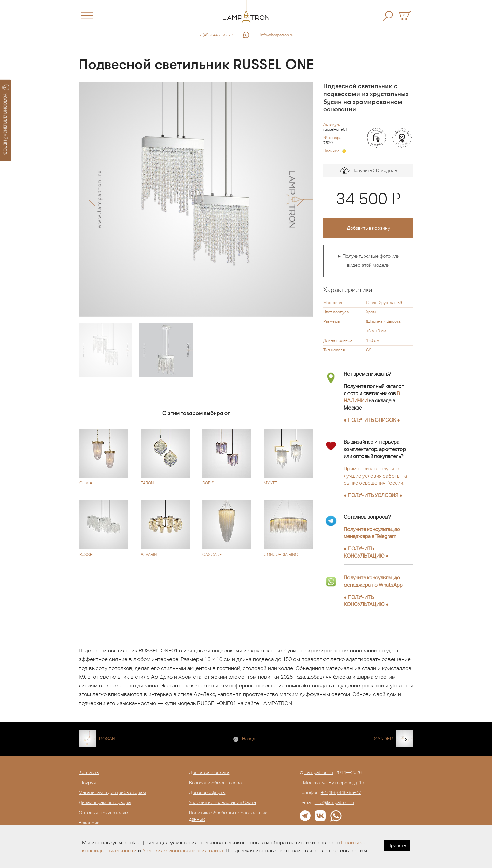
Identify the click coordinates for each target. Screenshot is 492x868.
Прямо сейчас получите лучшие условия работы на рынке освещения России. (375, 476)
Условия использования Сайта (222, 802)
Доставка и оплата (209, 772)
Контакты (89, 772)
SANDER (384, 739)
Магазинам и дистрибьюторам (112, 792)
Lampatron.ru (319, 772)
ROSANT (109, 739)
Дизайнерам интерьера (105, 802)
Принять (397, 845)
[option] (196, 199)
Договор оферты (207, 792)
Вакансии (89, 823)
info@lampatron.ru (277, 35)
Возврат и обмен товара (215, 783)
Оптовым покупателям (104, 813)
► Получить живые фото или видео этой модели (368, 261)
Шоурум (88, 783)
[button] (91, 199)
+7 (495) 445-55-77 (215, 35)
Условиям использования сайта (183, 850)
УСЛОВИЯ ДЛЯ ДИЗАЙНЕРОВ (6, 120)
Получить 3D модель (368, 171)
